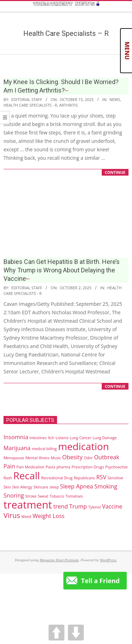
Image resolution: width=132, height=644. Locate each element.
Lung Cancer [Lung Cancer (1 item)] (81, 438)
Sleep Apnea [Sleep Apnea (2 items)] (77, 486)
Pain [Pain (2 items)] (9, 466)
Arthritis (68, 105)
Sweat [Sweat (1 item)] (43, 496)
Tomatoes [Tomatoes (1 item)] (74, 496)
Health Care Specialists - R (30, 105)
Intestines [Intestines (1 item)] (38, 438)
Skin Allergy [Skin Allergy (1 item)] (22, 487)
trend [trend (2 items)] (60, 506)
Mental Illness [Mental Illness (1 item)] (37, 458)
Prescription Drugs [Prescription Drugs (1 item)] (88, 467)
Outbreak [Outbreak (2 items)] (107, 457)
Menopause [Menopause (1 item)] (14, 458)
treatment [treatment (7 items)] (28, 505)
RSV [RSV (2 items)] (101, 477)
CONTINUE (115, 172)
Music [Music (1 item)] (56, 458)
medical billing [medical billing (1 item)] (44, 449)
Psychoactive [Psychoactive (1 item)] (117, 467)
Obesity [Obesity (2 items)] (73, 457)
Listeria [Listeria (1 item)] (62, 438)
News (115, 99)
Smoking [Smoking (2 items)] (106, 486)
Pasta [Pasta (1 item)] (51, 467)
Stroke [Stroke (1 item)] (31, 496)
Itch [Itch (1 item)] (51, 438)
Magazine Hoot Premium (59, 560)
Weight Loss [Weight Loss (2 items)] (49, 516)
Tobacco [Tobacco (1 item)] (57, 496)
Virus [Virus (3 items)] (12, 515)
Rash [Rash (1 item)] (8, 478)
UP (56, 633)
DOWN (76, 633)
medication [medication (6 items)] (84, 446)
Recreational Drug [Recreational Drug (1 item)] (57, 478)
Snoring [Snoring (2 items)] (14, 495)
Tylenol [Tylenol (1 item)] (95, 507)
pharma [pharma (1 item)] (64, 467)
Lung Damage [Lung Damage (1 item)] (105, 438)
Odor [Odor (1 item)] (88, 458)
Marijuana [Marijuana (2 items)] (17, 448)
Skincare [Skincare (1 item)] (41, 487)
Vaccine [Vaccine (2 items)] (112, 506)
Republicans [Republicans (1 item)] (84, 478)
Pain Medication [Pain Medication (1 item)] (31, 467)
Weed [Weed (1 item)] (26, 517)
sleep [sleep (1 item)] (54, 487)
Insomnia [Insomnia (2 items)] (16, 437)
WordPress (108, 560)
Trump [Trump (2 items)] (78, 506)
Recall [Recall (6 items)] (27, 475)
